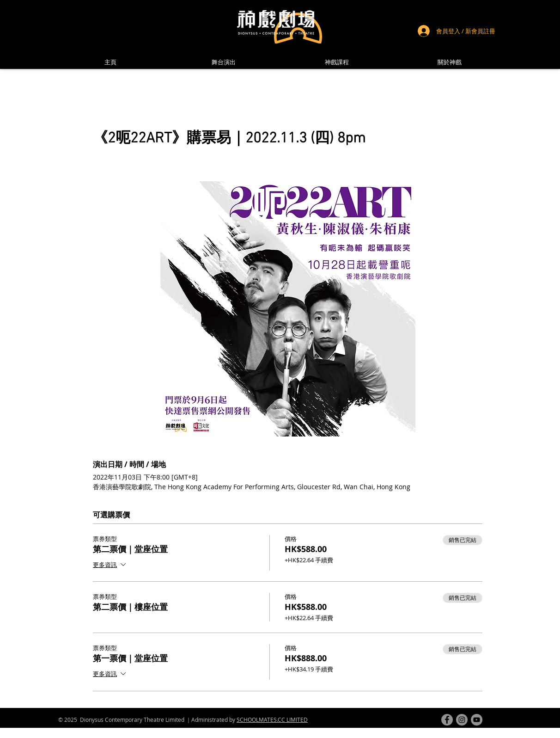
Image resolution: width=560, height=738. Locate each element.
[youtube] (477, 720)
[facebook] (447, 720)
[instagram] (462, 720)
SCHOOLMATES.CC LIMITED (272, 720)
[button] (450, 62)
